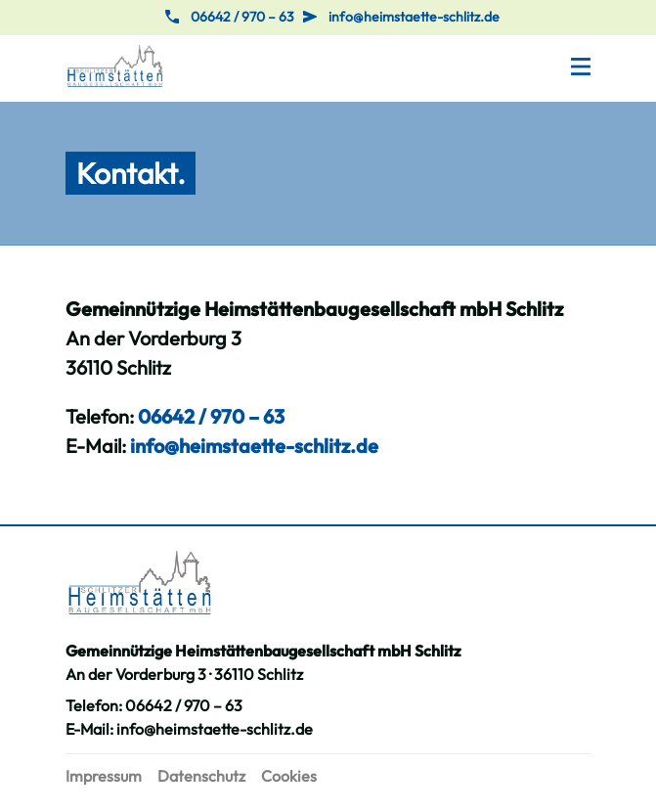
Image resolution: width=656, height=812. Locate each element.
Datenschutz (201, 776)
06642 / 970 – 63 (242, 17)
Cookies (289, 776)
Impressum (104, 776)
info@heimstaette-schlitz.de (414, 17)
